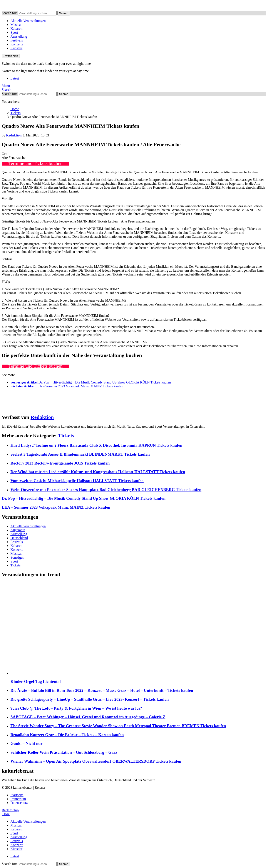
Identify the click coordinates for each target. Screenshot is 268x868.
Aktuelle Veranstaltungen (28, 21)
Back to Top (10, 810)
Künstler (16, 48)
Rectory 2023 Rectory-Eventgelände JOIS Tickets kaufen (60, 463)
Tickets (66, 436)
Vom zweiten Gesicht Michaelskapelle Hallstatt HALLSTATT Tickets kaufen (77, 481)
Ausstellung (19, 36)
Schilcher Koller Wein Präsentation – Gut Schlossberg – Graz (64, 752)
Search (64, 13)
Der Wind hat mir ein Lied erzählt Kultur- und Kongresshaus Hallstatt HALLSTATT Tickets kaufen (98, 472)
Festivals (17, 40)
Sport (14, 32)
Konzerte (17, 44)
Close (6, 814)
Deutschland (19, 538)
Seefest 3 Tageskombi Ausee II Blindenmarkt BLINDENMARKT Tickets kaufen (80, 454)
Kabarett (16, 29)
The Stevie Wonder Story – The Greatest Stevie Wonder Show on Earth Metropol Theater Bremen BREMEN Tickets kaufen (118, 726)
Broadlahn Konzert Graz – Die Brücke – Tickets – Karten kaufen (67, 735)
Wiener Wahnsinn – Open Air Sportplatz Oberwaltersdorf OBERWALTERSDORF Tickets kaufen (96, 761)
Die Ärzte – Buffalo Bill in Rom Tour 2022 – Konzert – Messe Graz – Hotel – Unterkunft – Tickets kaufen (102, 690)
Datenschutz (19, 803)
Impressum (18, 799)
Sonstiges (17, 557)
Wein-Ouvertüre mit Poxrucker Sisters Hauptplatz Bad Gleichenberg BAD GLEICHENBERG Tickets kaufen (106, 490)
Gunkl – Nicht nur (26, 743)
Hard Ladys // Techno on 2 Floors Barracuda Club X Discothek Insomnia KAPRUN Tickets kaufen (96, 445)
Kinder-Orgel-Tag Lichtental (36, 681)
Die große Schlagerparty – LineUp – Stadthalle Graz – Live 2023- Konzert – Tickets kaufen (90, 699)
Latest (15, 78)
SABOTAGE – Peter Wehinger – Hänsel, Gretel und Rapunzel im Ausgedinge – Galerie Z (88, 717)
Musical (16, 25)
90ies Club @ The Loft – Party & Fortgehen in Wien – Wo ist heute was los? (76, 708)
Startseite (17, 795)
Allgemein (18, 530)
